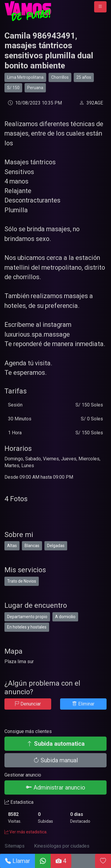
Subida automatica (56, 744)
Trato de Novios (22, 581)
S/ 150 (13, 88)
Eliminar (83, 704)
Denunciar (28, 704)
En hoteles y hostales (27, 627)
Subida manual (55, 760)
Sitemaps (15, 846)
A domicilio (65, 617)
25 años (84, 77)
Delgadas (56, 546)
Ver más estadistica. (26, 832)
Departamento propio (27, 617)
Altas (12, 546)
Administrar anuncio (56, 787)
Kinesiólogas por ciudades (62, 846)
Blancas (32, 546)
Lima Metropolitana (25, 77)
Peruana (35, 88)
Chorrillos (60, 77)
